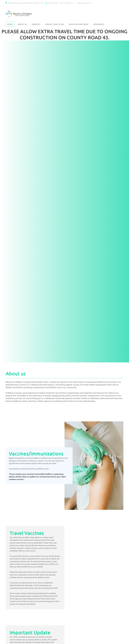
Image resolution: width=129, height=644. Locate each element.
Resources (99, 24)
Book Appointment (79, 24)
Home (10, 24)
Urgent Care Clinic (55, 24)
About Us (22, 24)
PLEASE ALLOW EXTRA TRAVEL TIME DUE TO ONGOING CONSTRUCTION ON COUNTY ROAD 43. (64, 34)
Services (36, 24)
